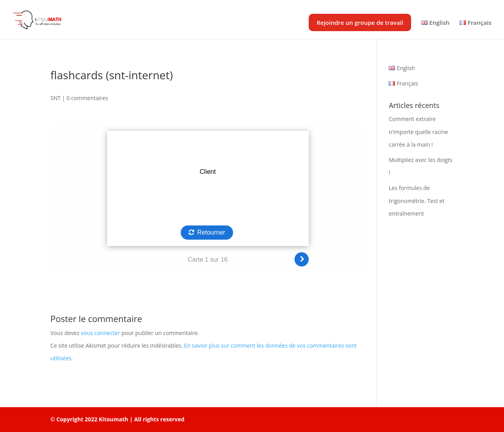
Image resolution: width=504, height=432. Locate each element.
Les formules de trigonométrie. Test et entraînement (416, 200)
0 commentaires (87, 98)
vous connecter (100, 333)
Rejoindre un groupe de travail (360, 22)
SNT (56, 98)
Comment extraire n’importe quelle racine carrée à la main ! (418, 131)
